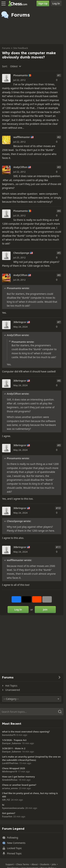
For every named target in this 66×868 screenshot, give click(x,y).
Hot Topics (11, 686)
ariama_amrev (10, 788)
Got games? (9, 813)
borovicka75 (9, 735)
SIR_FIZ (6, 800)
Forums (6, 48)
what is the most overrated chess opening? (26, 732)
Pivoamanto (21, 75)
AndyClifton (20, 167)
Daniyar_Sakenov (12, 743)
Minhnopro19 (10, 771)
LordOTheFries (10, 763)
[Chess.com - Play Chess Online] (19, 4)
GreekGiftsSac (10, 780)
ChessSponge (21, 253)
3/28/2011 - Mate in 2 (14, 748)
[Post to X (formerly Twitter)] (27, 599)
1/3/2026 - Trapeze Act (14, 740)
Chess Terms (23, 864)
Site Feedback (21, 48)
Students (45, 864)
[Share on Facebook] (16, 599)
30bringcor (20, 322)
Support (10, 864)
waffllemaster (22, 137)
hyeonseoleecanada (13, 808)
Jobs (54, 864)
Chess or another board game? (19, 785)
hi (3, 805)
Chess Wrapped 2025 (14, 768)
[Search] (32, 712)
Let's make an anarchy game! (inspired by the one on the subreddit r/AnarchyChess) (31, 758)
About (35, 864)
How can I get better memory (18, 777)
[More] (47, 599)
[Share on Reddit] (37, 599)
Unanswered (13, 690)
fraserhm (7, 816)
